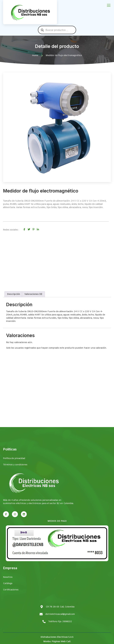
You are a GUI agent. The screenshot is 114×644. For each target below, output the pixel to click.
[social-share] (24, 229)
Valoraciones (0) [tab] (33, 294)
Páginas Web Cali (61, 642)
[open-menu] (109, 6)
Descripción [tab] (14, 294)
